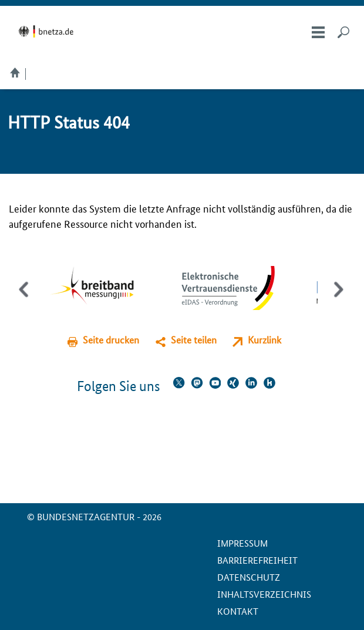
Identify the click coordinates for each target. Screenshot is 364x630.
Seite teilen (194, 340)
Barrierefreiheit (257, 560)
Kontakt (238, 611)
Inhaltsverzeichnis (264, 594)
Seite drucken (111, 340)
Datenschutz (249, 577)
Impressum (242, 543)
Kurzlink (264, 340)
